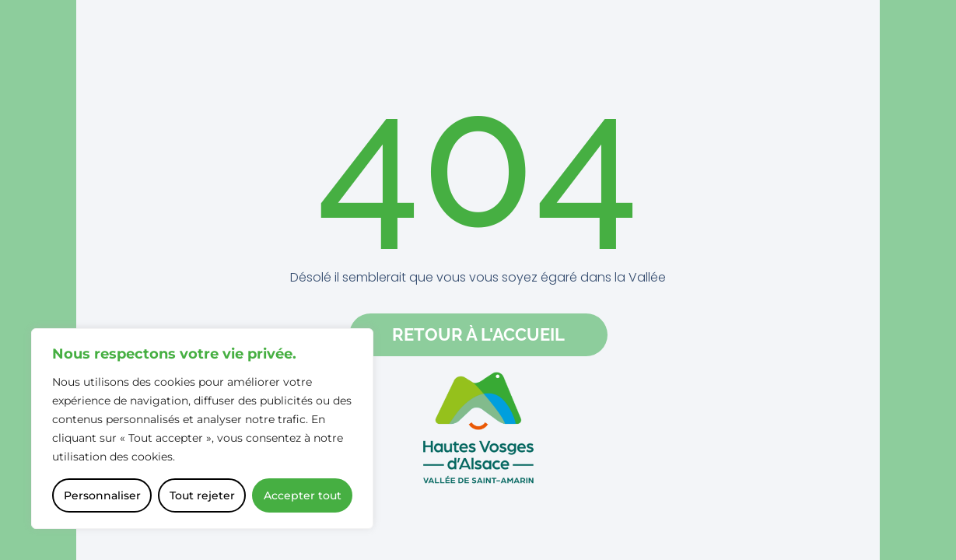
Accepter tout (303, 495)
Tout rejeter (202, 495)
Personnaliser (102, 495)
